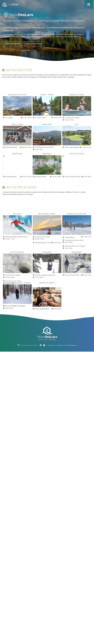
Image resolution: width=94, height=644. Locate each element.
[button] (13, 44)
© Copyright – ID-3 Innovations (55, 345)
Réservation (88, 35)
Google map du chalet (29, 345)
